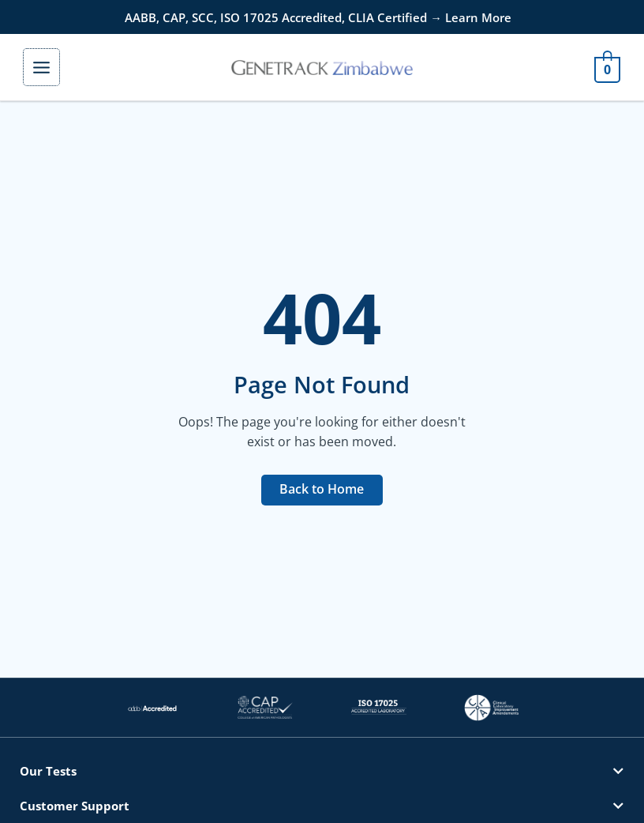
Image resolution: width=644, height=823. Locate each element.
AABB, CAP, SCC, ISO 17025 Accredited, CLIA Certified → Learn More (318, 17)
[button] (322, 771)
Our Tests (48, 771)
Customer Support (75, 806)
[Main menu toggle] (41, 67)
